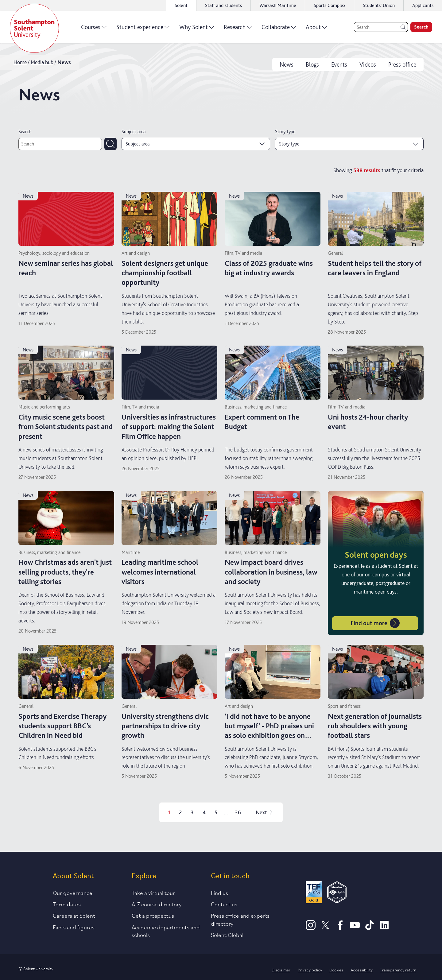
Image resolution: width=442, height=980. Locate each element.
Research (238, 29)
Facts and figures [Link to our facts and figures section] (74, 927)
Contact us (224, 904)
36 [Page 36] (238, 812)
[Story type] (349, 144)
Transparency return (398, 970)
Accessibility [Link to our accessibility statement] (362, 970)
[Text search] (60, 144)
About (316, 29)
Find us (219, 893)
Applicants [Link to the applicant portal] (423, 5)
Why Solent (197, 29)
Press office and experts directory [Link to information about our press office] (240, 919)
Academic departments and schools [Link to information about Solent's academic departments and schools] (166, 931)
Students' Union (379, 5)
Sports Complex (330, 5)
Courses (94, 29)
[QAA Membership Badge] (337, 893)
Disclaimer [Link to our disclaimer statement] (281, 970)
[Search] (381, 27)
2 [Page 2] (180, 812)
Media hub (42, 62)
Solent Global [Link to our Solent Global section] (227, 935)
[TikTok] (370, 928)
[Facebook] (340, 928)
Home (20, 62)
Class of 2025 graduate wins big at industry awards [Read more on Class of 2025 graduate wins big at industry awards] (269, 268)
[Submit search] (110, 144)
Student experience (143, 29)
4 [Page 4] (204, 812)
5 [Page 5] (216, 812)
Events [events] (339, 64)
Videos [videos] (368, 64)
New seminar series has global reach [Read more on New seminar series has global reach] (66, 268)
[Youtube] (355, 928)
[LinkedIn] (384, 928)
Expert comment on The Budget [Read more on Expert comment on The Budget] (262, 422)
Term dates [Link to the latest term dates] (67, 904)
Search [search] (421, 27)
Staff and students (223, 5)
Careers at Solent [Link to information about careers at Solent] (74, 915)
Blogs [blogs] (312, 64)
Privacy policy (310, 970)
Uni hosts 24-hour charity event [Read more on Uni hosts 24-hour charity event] (368, 422)
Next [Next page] (265, 812)
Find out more (375, 623)
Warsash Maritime (278, 5)
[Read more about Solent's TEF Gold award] (314, 893)
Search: (25, 132)
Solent (181, 5)
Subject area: (134, 132)
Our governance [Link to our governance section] (73, 893)
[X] (325, 928)
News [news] (287, 64)
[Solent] (34, 28)
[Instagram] (311, 928)
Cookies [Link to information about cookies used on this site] (336, 970)
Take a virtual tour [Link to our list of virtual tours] (153, 893)
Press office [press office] (402, 64)
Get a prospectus (153, 915)
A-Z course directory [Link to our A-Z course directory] (157, 904)
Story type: (286, 132)
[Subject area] (196, 144)
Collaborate (279, 29)
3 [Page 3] (192, 812)
